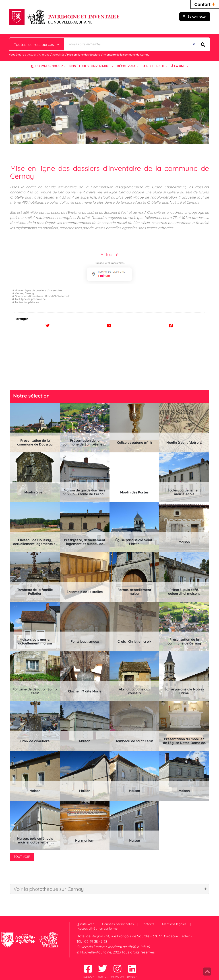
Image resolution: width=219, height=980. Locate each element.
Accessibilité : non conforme (98, 928)
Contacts (148, 924)
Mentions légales (174, 924)
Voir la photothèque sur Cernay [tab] (49, 889)
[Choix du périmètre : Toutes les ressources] (37, 44)
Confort (205, 4)
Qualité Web (85, 924)
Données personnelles (118, 924)
